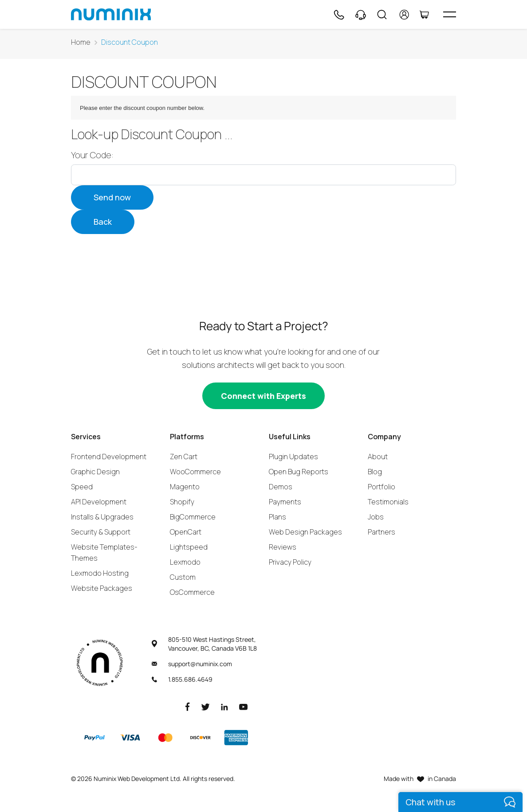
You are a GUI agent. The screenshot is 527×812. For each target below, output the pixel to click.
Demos (281, 487)
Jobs (376, 517)
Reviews (283, 547)
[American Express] (236, 738)
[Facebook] (188, 706)
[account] (404, 15)
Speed (82, 487)
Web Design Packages (305, 532)
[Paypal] (94, 738)
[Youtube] (244, 706)
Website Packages (102, 588)
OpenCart (186, 532)
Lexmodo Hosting (100, 573)
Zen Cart (184, 457)
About (378, 457)
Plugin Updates (293, 457)
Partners (381, 532)
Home (81, 42)
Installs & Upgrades (102, 517)
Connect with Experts (263, 396)
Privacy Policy (290, 562)
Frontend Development (109, 457)
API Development (99, 502)
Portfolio (381, 487)
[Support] (361, 15)
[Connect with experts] (263, 396)
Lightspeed (189, 547)
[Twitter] (205, 706)
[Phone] (338, 15)
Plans (277, 517)
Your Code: (92, 155)
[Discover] (201, 738)
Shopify (182, 502)
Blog (375, 472)
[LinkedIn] (224, 706)
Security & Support (101, 532)
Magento (185, 487)
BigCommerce (193, 517)
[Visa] (130, 738)
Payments (285, 502)
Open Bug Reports (299, 472)
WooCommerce (195, 472)
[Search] (382, 15)
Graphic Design (95, 472)
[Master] (165, 738)
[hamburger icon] (450, 14)
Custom (183, 577)
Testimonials (388, 502)
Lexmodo (185, 562)
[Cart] (424, 15)
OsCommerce (192, 592)
